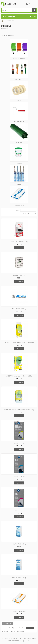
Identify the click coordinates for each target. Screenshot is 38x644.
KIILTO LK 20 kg (19, 510)
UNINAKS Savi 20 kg (19, 309)
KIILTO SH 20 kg (19, 477)
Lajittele (17, 210)
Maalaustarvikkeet (19, 59)
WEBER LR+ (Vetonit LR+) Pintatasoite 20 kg (19, 342)
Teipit (19, 100)
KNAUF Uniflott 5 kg (19, 544)
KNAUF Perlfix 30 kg (19, 611)
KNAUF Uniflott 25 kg (19, 578)
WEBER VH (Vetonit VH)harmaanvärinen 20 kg (19, 410)
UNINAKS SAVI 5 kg (19, 275)
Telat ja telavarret (19, 121)
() (33, 4)
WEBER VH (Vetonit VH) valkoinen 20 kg (19, 376)
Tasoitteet (19, 163)
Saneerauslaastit (19, 205)
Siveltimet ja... (19, 79)
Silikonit (19, 184)
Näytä (24, 214)
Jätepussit (19, 142)
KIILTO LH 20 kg (19, 443)
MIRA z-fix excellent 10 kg (19, 242)
